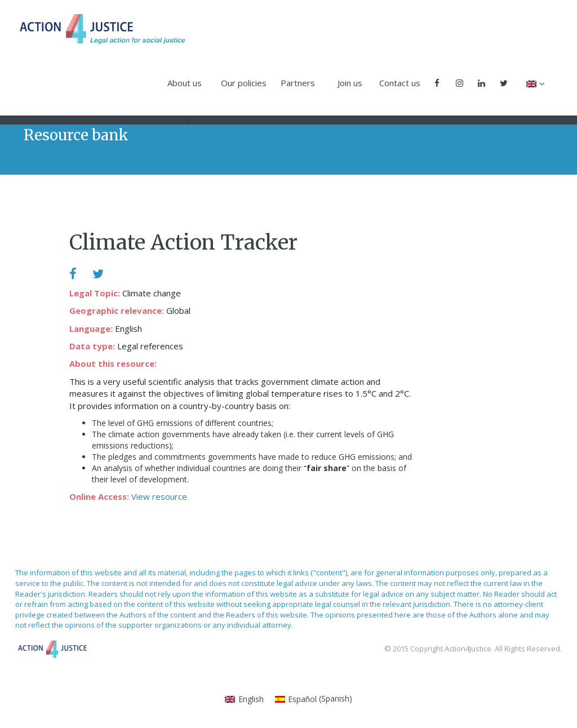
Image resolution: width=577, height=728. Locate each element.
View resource (159, 496)
